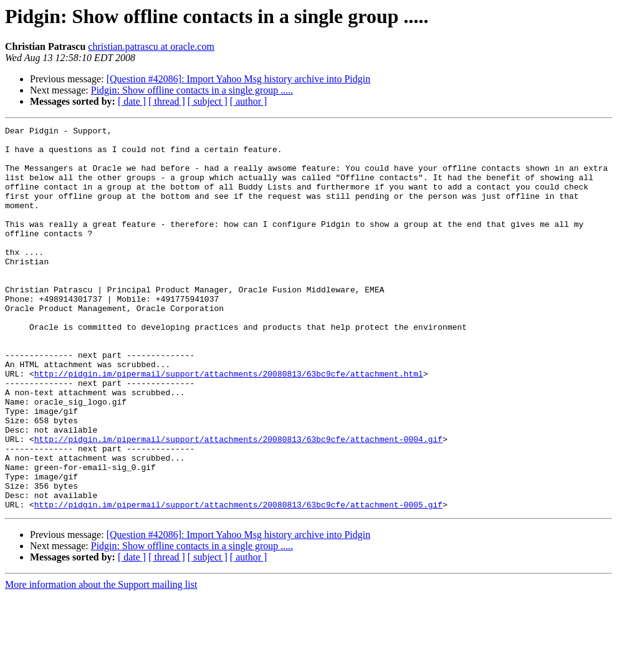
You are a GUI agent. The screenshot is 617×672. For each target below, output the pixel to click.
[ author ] (249, 101)
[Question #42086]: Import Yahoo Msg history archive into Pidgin (239, 79)
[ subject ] (208, 101)
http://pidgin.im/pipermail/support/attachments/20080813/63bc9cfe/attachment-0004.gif (238, 502)
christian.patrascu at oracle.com (151, 46)
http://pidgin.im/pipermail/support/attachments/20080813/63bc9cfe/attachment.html (229, 424)
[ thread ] (167, 101)
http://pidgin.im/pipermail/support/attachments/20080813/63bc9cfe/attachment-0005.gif (238, 581)
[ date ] (132, 101)
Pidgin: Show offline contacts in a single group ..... (192, 90)
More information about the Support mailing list (101, 661)
